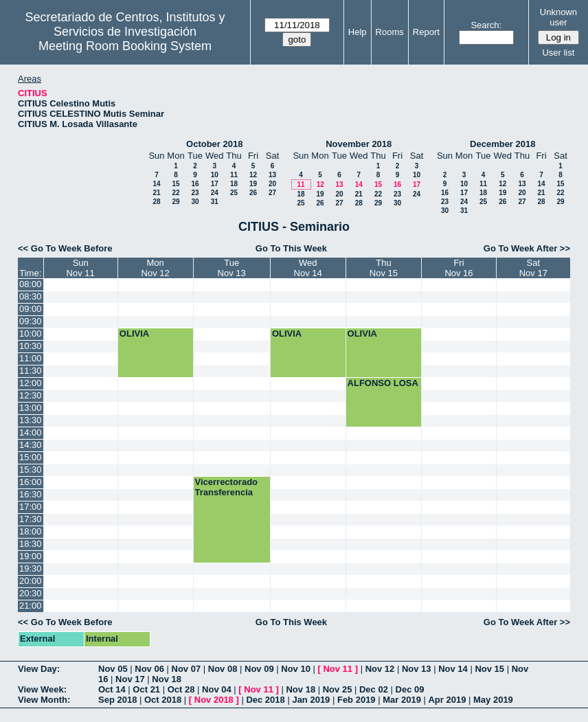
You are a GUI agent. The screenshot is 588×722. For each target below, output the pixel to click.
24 (215, 193)
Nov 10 (296, 669)
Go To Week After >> (527, 248)
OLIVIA (134, 334)
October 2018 (214, 144)
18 (234, 184)
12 (253, 175)
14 (156, 184)
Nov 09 (259, 669)
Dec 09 (410, 689)
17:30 (31, 519)
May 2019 (493, 700)
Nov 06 (149, 669)
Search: (486, 25)
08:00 (31, 284)
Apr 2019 (447, 700)
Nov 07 (186, 669)
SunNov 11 (81, 268)
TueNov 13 (232, 268)
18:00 (31, 531)
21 (156, 193)
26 (253, 193)
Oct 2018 (163, 700)
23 (195, 193)
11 (234, 175)
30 (195, 202)
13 (272, 175)
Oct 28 (181, 689)
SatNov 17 (533, 268)
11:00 (31, 358)
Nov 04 (217, 689)
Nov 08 (223, 669)
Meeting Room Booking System (125, 46)
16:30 (31, 494)
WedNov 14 (308, 268)
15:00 (31, 457)
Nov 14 (453, 669)
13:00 (31, 408)
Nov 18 (167, 679)
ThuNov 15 (384, 268)
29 (176, 202)
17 (215, 184)
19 (253, 184)
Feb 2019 (357, 700)
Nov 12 (380, 669)
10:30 (31, 346)
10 (215, 175)
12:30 (31, 395)
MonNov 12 (156, 268)
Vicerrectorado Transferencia (227, 487)
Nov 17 (130, 679)
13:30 (31, 420)
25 (234, 193)
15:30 (31, 470)
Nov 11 (338, 669)
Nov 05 (113, 669)
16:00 (31, 482)
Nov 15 (489, 669)
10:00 (31, 334)
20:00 (31, 581)
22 (176, 193)
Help (358, 32)
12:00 (31, 383)
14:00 (31, 432)
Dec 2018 (265, 700)
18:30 (31, 544)
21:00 (31, 606)
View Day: (39, 669)
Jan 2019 (311, 700)
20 (272, 184)
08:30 (31, 296)
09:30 (31, 321)
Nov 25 (338, 689)
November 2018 (359, 144)
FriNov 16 (459, 268)
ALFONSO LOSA (383, 383)
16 (195, 184)
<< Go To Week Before (65, 248)
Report (426, 32)
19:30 (31, 568)
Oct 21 (146, 689)
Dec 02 (374, 689)
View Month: (44, 700)
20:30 (31, 593)
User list (558, 53)
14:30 (31, 445)
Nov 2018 (214, 700)
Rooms (390, 32)
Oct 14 (112, 689)
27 (272, 193)
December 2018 (502, 144)
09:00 (31, 309)
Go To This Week (291, 248)
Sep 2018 (117, 700)
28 (156, 202)
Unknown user (558, 17)
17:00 (31, 507)
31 (215, 202)
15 (176, 184)
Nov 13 (417, 669)
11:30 (31, 371)
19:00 (31, 556)
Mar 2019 (402, 700)
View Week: (42, 689)
